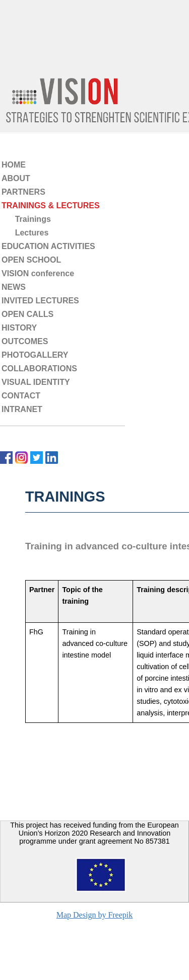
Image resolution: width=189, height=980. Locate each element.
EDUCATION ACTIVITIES (48, 246)
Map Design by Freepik (95, 915)
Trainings (26, 219)
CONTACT (21, 396)
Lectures (25, 233)
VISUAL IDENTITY (36, 382)
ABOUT (16, 178)
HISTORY (19, 328)
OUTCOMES (25, 341)
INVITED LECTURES (40, 301)
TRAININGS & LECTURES (51, 206)
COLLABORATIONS (39, 369)
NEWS (14, 287)
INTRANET (22, 409)
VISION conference (38, 273)
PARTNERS (23, 192)
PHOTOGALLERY (35, 355)
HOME (14, 165)
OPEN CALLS (27, 314)
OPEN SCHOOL (31, 260)
